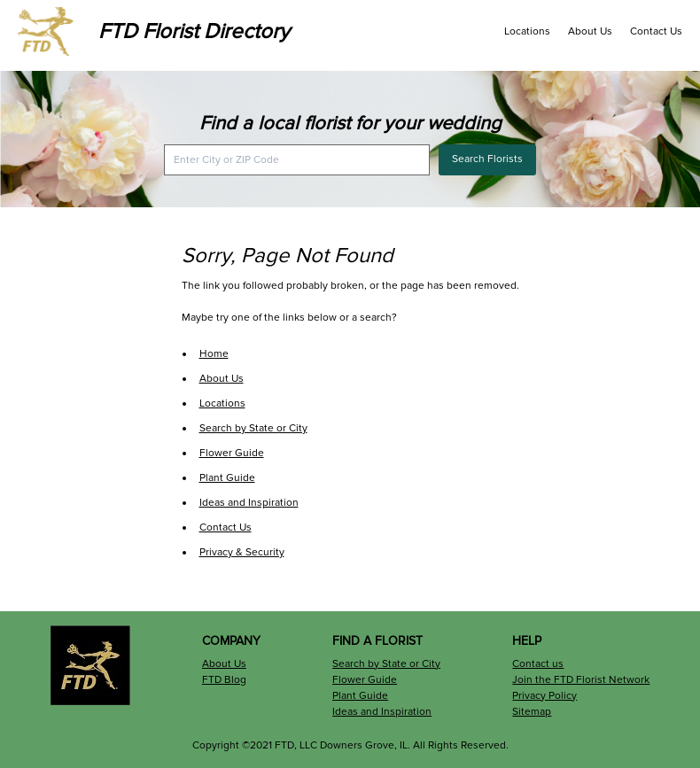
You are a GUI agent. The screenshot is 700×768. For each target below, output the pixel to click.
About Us (590, 31)
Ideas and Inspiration (249, 503)
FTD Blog (224, 680)
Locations (527, 31)
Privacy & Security (242, 552)
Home (214, 354)
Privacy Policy (544, 696)
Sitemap (532, 712)
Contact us (538, 664)
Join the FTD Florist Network (581, 680)
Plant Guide (227, 478)
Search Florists (487, 159)
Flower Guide (232, 453)
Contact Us (656, 31)
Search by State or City (253, 428)
